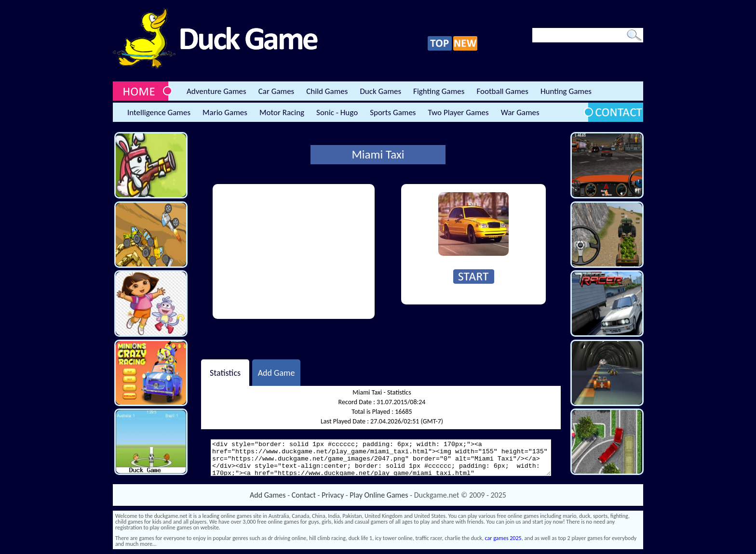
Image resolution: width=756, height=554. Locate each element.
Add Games (268, 495)
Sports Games (393, 112)
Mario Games (225, 112)
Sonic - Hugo (337, 112)
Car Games (277, 91)
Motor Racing (282, 112)
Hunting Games (566, 91)
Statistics (225, 372)
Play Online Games (379, 495)
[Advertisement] (294, 251)
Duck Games (380, 91)
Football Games (502, 91)
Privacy (333, 495)
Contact (304, 495)
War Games (520, 112)
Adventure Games (216, 91)
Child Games (327, 91)
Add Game (277, 372)
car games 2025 (503, 538)
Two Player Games (459, 112)
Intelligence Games (159, 112)
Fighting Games (439, 91)
